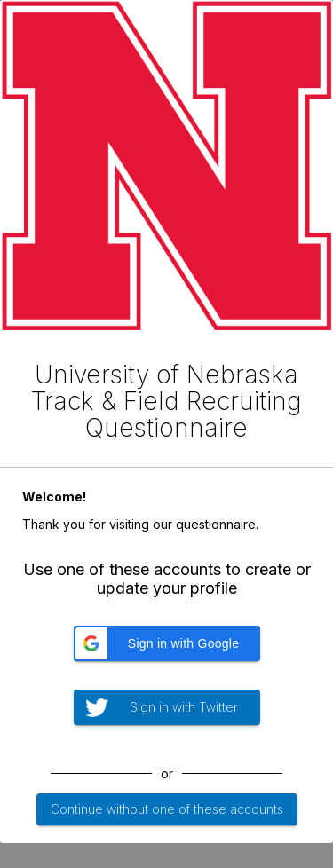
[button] (167, 643)
